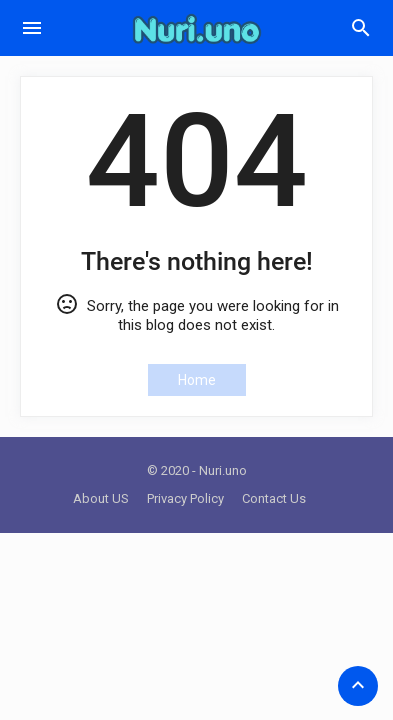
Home (197, 380)
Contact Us (274, 498)
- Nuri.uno (219, 470)
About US (101, 498)
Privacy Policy (185, 498)
